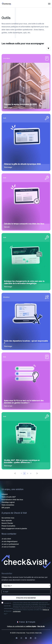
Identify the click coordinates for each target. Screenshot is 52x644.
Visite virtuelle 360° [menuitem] (9, 497)
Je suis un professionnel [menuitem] (10, 544)
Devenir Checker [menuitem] (7, 523)
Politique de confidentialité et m (17, 626)
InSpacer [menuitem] (5, 494)
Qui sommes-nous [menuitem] (8, 518)
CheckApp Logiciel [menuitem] (8, 502)
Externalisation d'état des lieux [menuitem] (12, 500)
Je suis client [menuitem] (6, 539)
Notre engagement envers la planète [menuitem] (14, 529)
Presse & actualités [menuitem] (8, 526)
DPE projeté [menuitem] (6, 508)
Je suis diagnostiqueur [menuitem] (10, 541)
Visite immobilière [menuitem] (8, 505)
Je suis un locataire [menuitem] (8, 547)
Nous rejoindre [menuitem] (7, 521)
